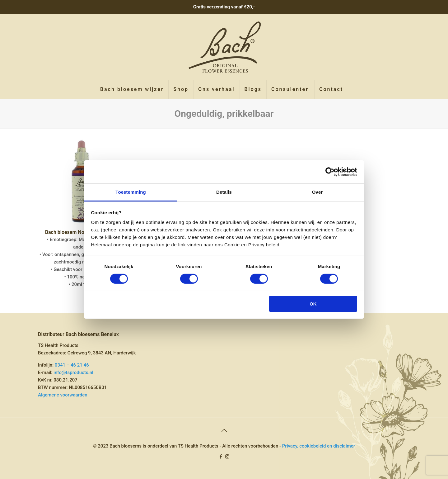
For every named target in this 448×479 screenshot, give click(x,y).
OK (313, 304)
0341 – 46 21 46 (72, 365)
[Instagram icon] (227, 457)
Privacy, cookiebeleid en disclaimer (319, 446)
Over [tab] (317, 192)
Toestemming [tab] (131, 192)
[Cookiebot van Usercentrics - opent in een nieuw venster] (330, 172)
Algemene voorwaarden (63, 395)
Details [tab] (224, 192)
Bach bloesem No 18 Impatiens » (82, 232)
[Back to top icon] (224, 430)
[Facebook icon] (221, 457)
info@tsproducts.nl (73, 372)
